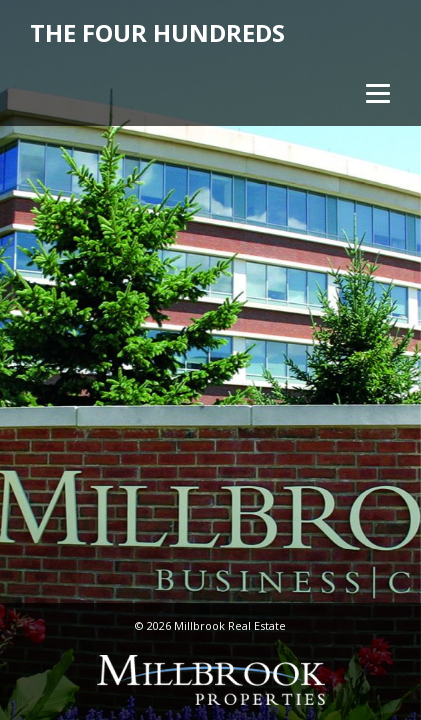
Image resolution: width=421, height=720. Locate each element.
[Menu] (375, 93)
